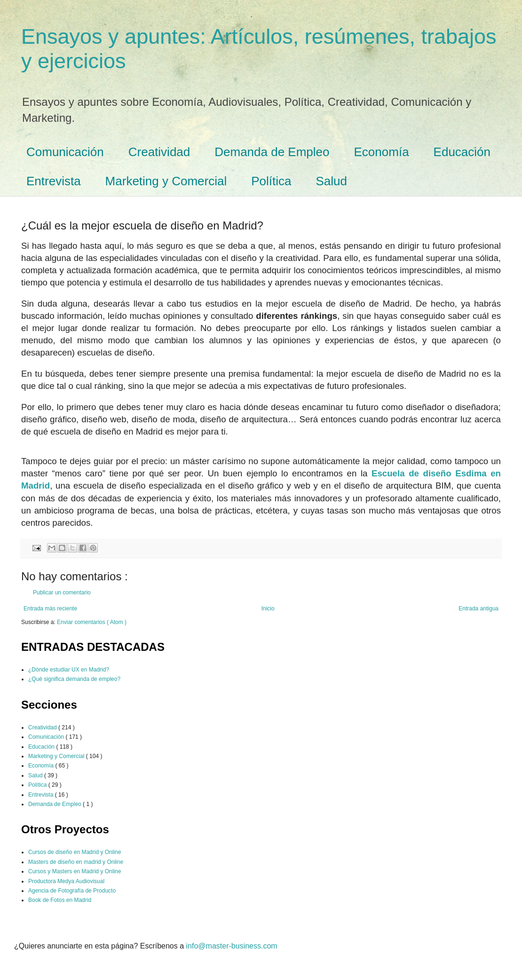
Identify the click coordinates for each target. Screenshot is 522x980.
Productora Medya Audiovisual (66, 881)
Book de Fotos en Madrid (60, 900)
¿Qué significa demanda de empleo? (74, 679)
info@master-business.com (232, 946)
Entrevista (54, 181)
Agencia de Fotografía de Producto (72, 891)
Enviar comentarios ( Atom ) (92, 622)
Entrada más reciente (50, 609)
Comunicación (65, 152)
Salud (332, 181)
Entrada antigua (478, 609)
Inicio (268, 609)
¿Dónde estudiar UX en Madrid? (69, 670)
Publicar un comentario (62, 593)
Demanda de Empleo (272, 152)
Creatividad (159, 152)
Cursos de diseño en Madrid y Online (75, 852)
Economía (382, 152)
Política (271, 181)
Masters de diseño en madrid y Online (76, 862)
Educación (462, 152)
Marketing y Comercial (166, 181)
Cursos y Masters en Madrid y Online (75, 871)
